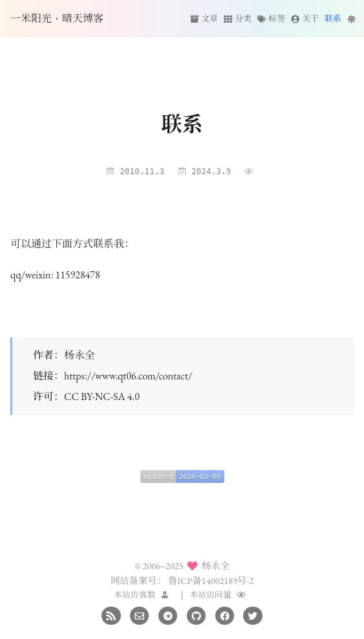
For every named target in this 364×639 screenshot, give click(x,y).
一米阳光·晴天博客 (57, 18)
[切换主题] (351, 18)
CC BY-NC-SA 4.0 (102, 397)
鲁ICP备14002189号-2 (211, 580)
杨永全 (80, 355)
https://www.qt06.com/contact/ (128, 376)
